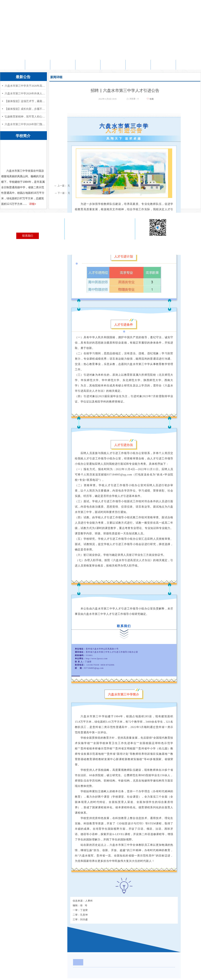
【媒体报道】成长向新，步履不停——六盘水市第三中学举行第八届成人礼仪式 (25, 109)
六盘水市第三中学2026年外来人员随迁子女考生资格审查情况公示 (25, 93)
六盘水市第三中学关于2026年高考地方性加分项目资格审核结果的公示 (25, 86)
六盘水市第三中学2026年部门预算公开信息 (25, 124)
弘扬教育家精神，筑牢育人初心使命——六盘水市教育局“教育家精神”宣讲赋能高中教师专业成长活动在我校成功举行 (25, 117)
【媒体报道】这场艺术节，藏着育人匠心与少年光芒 (25, 101)
